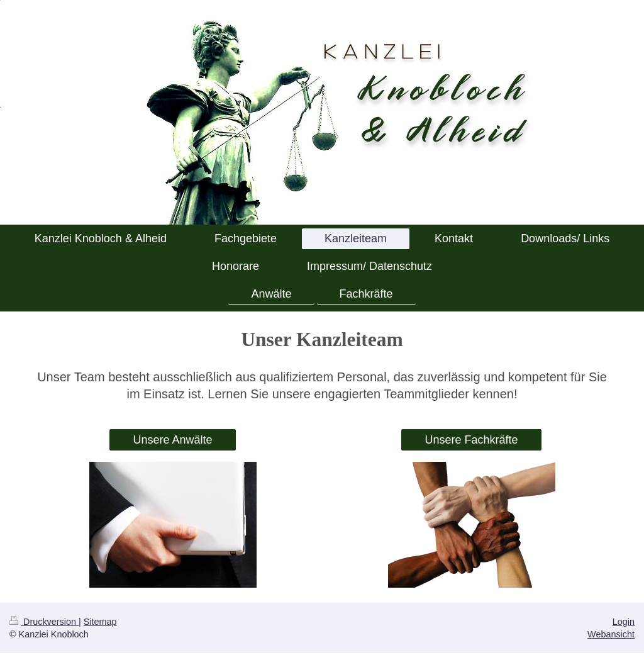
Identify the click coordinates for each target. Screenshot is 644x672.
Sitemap (100, 622)
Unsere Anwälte (172, 440)
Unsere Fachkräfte (471, 440)
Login (624, 622)
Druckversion (44, 622)
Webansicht (611, 634)
